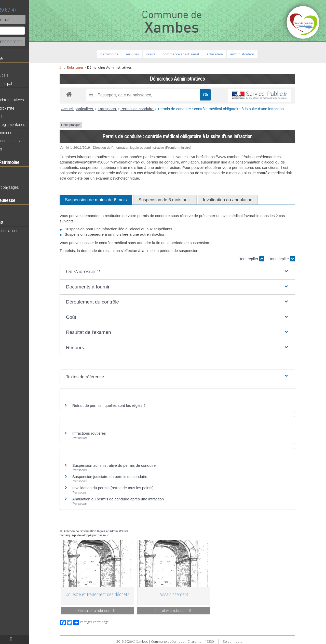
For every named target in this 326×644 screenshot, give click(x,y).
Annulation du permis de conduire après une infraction (132, 499)
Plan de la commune (21, 133)
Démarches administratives (27, 100)
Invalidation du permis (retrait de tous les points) (127, 488)
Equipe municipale (19, 75)
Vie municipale (16, 116)
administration (256, 54)
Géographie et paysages (24, 187)
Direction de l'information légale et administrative (109, 531)
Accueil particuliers (91, 109)
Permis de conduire (151, 109)
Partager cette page (105, 623)
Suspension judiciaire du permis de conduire (124, 477)
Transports (121, 109)
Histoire (11, 179)
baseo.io (117, 535)
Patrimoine (13, 171)
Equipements (15, 92)
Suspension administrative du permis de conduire (128, 465)
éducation (228, 54)
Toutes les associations (24, 231)
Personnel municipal (21, 83)
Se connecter (247, 641)
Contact (28, 19)
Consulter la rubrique (110, 611)
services (146, 54)
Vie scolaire (14, 209)
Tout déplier (296, 259)
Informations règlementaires (28, 124)
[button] (191, 272)
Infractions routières (103, 433)
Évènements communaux (25, 141)
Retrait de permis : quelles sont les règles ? (123, 405)
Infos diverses (16, 149)
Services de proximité (22, 108)
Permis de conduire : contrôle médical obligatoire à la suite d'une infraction (235, 109)
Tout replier (265, 259)
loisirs (164, 54)
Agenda (11, 67)
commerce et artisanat (195, 54)
